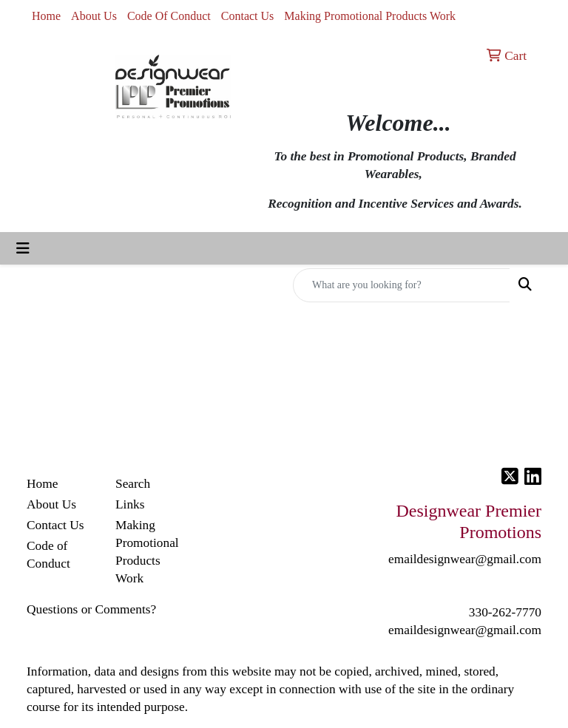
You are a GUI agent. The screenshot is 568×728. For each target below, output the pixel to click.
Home (46, 16)
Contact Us (248, 16)
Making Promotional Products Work (370, 16)
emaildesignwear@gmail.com (465, 630)
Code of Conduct (48, 555)
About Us (94, 16)
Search (133, 484)
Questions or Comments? (91, 609)
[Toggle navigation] (23, 248)
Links (130, 504)
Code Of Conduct (169, 16)
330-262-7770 (505, 612)
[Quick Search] (402, 285)
